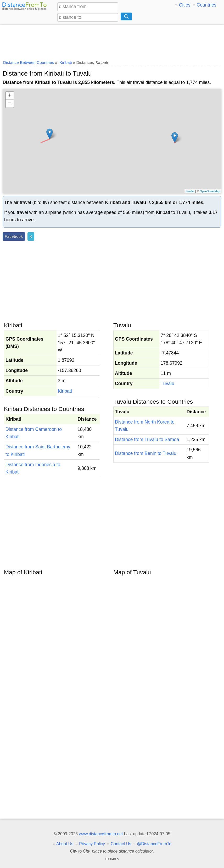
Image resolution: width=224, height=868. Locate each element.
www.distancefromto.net (101, 834)
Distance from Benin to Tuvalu (146, 453)
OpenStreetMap (210, 191)
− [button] (10, 104)
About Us (65, 844)
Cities (185, 5)
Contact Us (121, 844)
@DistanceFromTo (154, 844)
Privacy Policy (92, 844)
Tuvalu (167, 384)
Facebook (14, 236)
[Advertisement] (112, 41)
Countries (206, 5)
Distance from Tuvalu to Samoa (147, 439)
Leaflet (190, 191)
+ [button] (10, 96)
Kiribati (65, 391)
